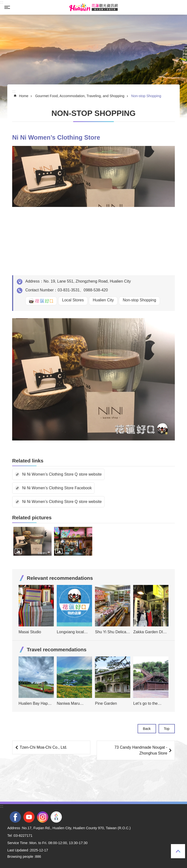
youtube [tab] (29, 817)
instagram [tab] (43, 817)
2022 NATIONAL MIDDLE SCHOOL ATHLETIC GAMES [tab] (56, 817)
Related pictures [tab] (32, 517)
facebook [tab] (15, 817)
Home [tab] (24, 96)
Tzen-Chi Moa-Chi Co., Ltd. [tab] (43, 747)
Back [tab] (147, 729)
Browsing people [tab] (20, 857)
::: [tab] (2, 2)
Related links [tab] (28, 461)
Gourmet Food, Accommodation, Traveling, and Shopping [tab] (80, 96)
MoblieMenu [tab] (7, 7)
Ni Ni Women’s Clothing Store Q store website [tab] (62, 474)
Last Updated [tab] (18, 850)
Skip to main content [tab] (3, 3)
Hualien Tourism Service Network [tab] (93, 7)
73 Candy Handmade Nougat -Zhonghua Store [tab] (141, 750)
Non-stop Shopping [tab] (146, 96)
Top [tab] (178, 851)
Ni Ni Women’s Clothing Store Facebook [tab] (57, 488)
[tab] (33, 541)
